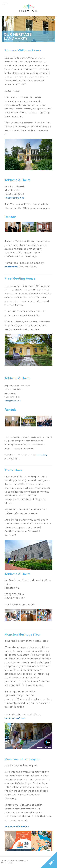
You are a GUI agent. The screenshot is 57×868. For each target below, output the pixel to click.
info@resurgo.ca (15, 198)
